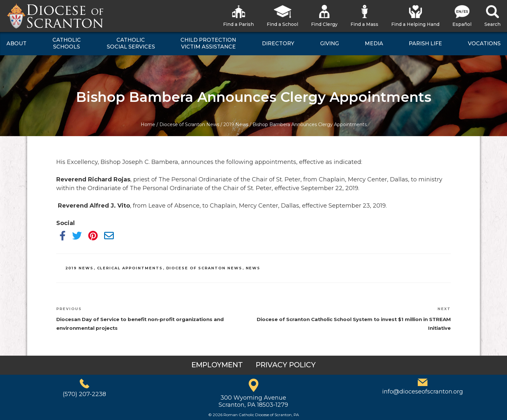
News (253, 268)
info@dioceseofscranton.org (423, 392)
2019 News (236, 124)
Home (148, 124)
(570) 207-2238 (84, 394)
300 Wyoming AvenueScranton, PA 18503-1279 (253, 401)
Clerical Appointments (130, 268)
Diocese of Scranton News (189, 124)
